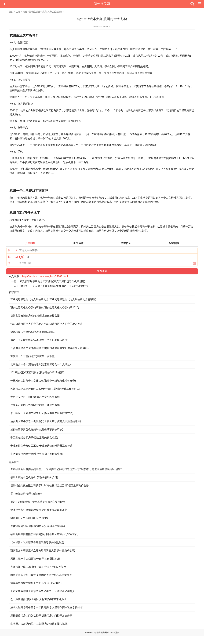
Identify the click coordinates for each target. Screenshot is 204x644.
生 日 (13, 263)
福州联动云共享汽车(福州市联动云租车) (33, 332)
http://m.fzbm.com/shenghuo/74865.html (45, 276)
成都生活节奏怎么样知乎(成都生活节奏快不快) (37, 429)
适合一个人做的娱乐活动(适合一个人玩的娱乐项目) (39, 340)
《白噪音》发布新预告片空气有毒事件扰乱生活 (37, 542)
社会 (25, 12)
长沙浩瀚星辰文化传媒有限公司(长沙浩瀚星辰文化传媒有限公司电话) (49, 348)
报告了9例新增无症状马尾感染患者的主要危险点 (38, 502)
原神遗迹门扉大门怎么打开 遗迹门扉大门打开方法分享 (41, 616)
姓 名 (13, 250)
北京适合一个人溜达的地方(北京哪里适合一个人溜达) (41, 364)
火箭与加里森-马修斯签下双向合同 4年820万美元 (38, 567)
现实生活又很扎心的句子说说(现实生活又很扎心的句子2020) (45, 307)
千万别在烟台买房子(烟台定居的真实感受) (34, 438)
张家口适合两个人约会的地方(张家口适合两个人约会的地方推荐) (47, 324)
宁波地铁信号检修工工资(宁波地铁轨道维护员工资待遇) (42, 446)
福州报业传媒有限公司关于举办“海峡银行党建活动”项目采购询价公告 (49, 486)
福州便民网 (102, 4)
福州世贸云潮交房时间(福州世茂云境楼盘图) (35, 316)
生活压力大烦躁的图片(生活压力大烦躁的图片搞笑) (39, 624)
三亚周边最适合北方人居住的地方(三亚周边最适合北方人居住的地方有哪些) (53, 299)
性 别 (13, 257)
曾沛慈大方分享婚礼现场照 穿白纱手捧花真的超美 (39, 510)
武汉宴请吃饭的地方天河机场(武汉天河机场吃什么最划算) (52, 281)
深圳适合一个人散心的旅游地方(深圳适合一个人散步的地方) (54, 286)
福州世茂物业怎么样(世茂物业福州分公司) (34, 477)
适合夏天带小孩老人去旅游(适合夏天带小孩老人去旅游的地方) (46, 421)
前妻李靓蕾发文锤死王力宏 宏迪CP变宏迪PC (36, 583)
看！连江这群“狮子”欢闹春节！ (28, 494)
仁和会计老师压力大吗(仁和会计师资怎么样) (35, 405)
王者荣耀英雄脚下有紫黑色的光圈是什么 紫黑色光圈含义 (43, 591)
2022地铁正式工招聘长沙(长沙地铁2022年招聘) (37, 373)
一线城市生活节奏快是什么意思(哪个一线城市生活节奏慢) (43, 381)
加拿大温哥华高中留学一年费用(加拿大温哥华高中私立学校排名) (47, 607)
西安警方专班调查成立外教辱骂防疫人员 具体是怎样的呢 (43, 551)
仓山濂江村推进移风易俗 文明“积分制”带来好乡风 (38, 599)
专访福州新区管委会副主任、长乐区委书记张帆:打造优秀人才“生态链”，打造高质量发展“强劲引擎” (66, 469)
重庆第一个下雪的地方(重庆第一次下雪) (33, 356)
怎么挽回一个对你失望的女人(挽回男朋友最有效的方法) (42, 413)
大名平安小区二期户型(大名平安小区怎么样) (35, 397)
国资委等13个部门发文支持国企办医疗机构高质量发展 (41, 575)
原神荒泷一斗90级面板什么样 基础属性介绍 (35, 559)
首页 (11, 12)
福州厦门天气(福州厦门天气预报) (29, 518)
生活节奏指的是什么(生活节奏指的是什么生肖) (37, 454)
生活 (18, 12)
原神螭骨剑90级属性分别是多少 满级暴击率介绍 (38, 526)
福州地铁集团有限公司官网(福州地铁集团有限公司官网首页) (44, 534)
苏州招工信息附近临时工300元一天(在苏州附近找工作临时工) (45, 389)
